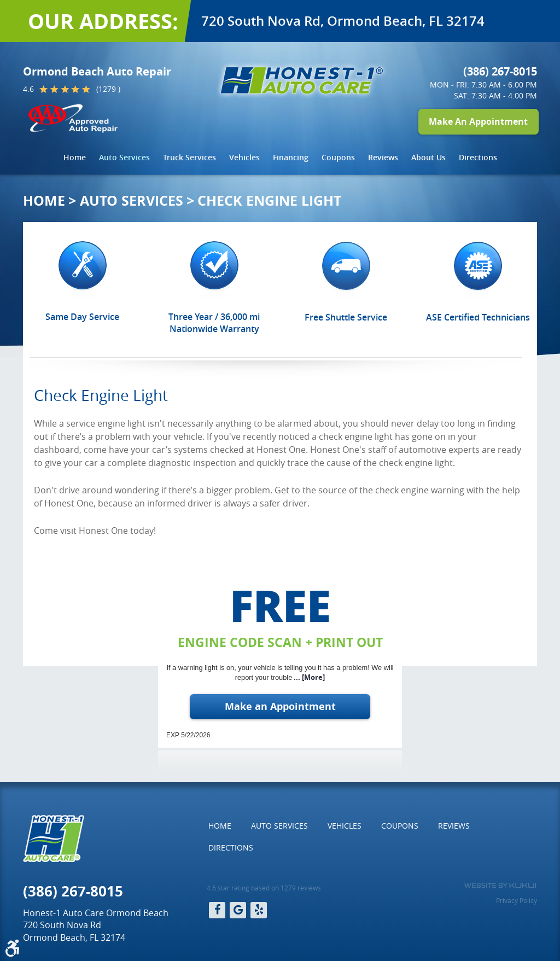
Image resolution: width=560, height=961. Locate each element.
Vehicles (244, 157)
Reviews (383, 157)
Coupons (338, 157)
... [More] (308, 677)
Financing (291, 157)
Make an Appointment (280, 706)
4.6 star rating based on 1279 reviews (264, 888)
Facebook (217, 910)
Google (238, 910)
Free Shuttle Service (346, 317)
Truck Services (189, 157)
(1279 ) (108, 89)
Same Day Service (82, 317)
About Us (428, 157)
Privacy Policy (517, 900)
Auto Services (124, 157)
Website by (500, 886)
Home (75, 157)
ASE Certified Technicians (478, 317)
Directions (478, 157)
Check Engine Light (269, 200)
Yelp (259, 910)
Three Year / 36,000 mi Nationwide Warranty (214, 323)
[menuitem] (75, 158)
